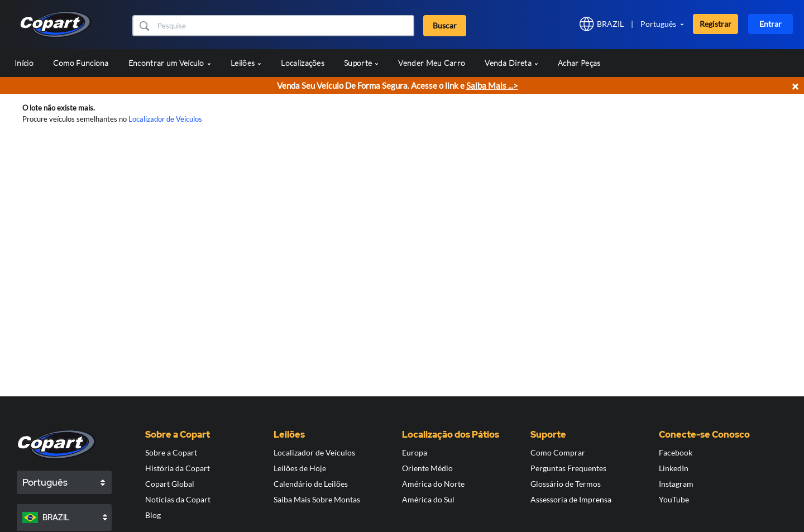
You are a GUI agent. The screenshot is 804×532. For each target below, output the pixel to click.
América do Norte (433, 484)
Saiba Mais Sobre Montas (317, 499)
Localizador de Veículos (165, 119)
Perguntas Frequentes (568, 468)
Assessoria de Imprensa (571, 499)
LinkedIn (674, 468)
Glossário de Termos (566, 484)
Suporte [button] (361, 63)
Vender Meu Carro (432, 63)
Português (658, 24)
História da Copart (178, 468)
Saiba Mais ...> (492, 85)
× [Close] (795, 86)
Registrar (716, 24)
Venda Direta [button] (511, 63)
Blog (153, 515)
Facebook (676, 452)
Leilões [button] (246, 63)
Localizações (303, 63)
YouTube (674, 499)
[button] (144, 26)
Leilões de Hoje (300, 468)
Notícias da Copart (178, 499)
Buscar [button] (445, 25)
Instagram (676, 484)
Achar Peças (579, 63)
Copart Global (170, 484)
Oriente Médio (427, 468)
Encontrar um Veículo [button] (170, 63)
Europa (415, 452)
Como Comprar (558, 452)
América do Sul (428, 499)
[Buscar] (284, 26)
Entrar (770, 24)
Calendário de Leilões (311, 484)
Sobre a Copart (171, 452)
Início (24, 63)
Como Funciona (81, 63)
